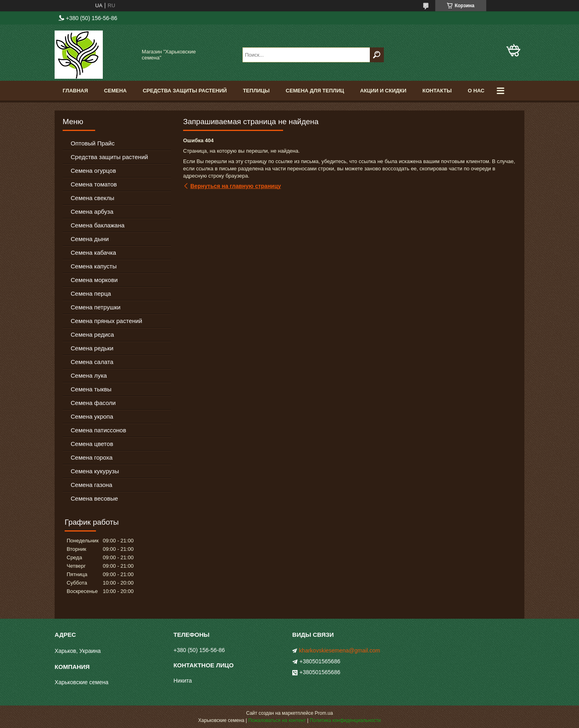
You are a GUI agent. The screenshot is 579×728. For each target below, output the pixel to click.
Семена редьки (92, 348)
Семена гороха (92, 457)
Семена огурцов (93, 171)
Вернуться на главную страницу (236, 186)
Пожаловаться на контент (277, 720)
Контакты (437, 91)
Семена (115, 91)
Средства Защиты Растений (185, 91)
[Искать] (377, 55)
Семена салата (92, 362)
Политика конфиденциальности (345, 720)
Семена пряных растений (106, 321)
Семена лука (89, 375)
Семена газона (92, 485)
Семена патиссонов (98, 430)
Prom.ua (324, 713)
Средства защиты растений (109, 157)
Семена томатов (94, 184)
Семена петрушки (96, 307)
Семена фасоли (93, 403)
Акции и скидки (383, 91)
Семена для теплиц (315, 91)
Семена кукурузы (95, 471)
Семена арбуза (92, 212)
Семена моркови (94, 280)
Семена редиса (92, 334)
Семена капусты (94, 266)
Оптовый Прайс (93, 143)
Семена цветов (92, 444)
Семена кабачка (93, 253)
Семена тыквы (91, 389)
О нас (476, 91)
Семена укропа (92, 416)
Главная (75, 91)
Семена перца (91, 293)
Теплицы (256, 91)
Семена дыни (90, 239)
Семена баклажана (98, 225)
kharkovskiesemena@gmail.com (340, 650)
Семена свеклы (93, 198)
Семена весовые (94, 498)
